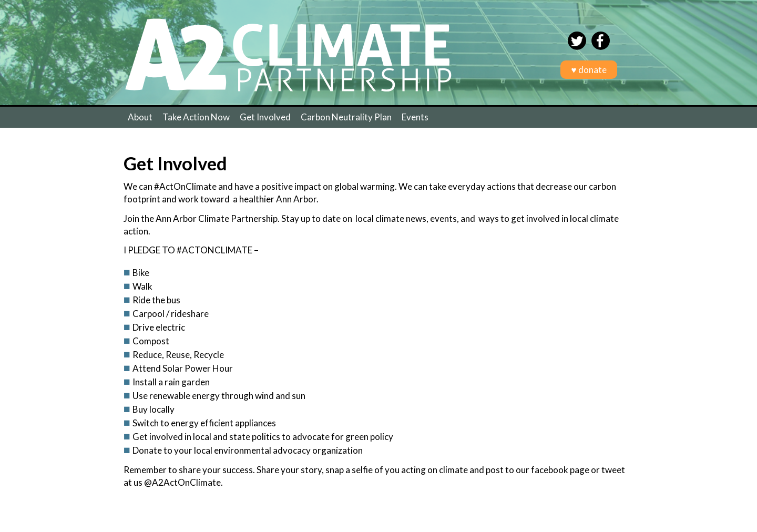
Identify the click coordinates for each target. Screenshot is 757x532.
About (140, 117)
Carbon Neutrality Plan (346, 117)
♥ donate (589, 70)
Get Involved (265, 117)
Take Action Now (196, 117)
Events (415, 117)
